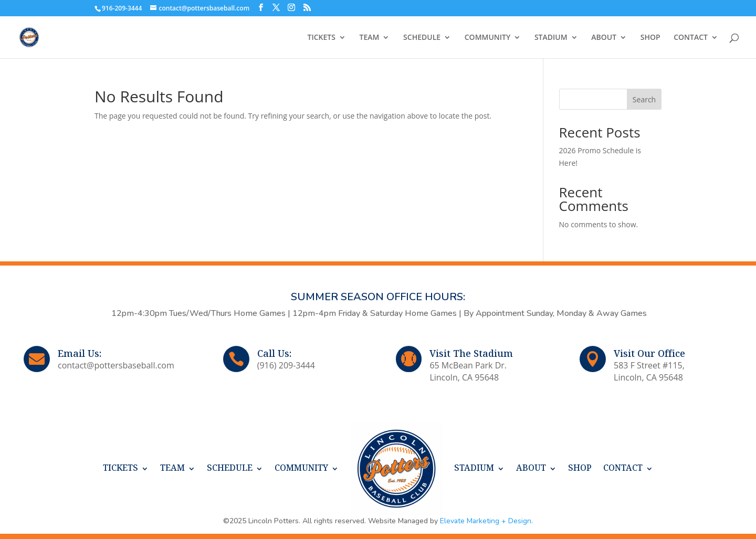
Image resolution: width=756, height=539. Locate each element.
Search (644, 99)
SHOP (650, 38)
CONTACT (691, 38)
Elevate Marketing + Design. (486, 521)
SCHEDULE (422, 38)
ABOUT (604, 38)
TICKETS (322, 38)
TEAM (370, 38)
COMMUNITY (488, 38)
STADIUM (551, 38)
